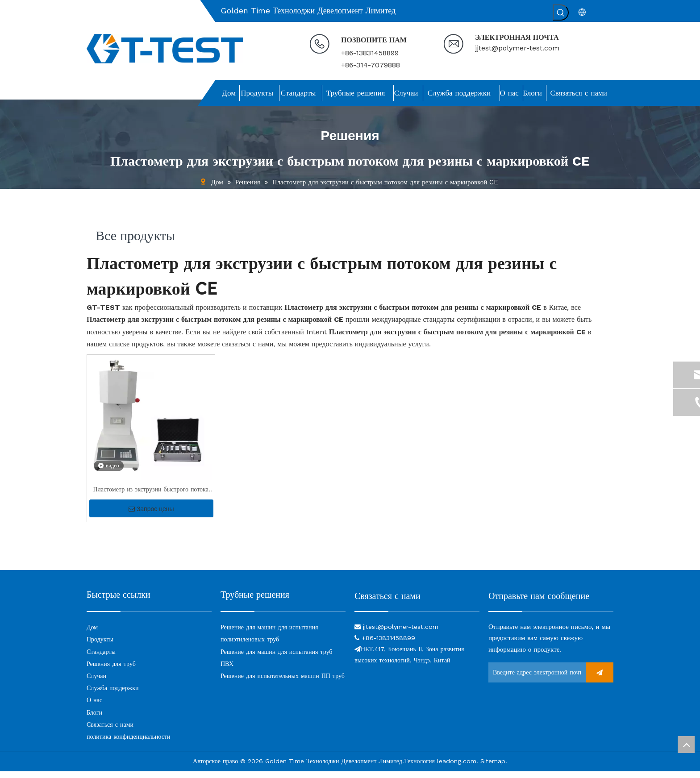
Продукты (100, 646)
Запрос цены (151, 516)
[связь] (417, 618)
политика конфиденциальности (129, 743)
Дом (92, 634)
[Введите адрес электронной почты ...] (535, 679)
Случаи (96, 682)
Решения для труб (111, 670)
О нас (94, 707)
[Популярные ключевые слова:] (561, 12)
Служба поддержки (112, 695)
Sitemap (493, 768)
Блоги (94, 719)
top (686, 745)
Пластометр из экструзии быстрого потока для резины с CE (151, 497)
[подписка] (600, 679)
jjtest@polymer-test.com (517, 48)
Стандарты (101, 658)
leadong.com (457, 768)
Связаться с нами (110, 731)
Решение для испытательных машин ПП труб (283, 682)
